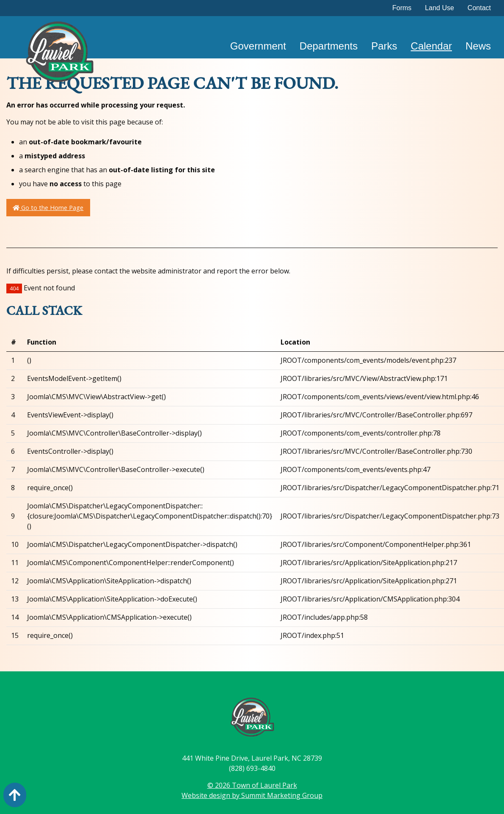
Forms (402, 8)
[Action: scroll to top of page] (15, 795)
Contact (479, 8)
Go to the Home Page (48, 208)
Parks (384, 46)
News (478, 46)
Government (258, 46)
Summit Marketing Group (282, 795)
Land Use (439, 8)
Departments (329, 46)
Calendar (431, 46)
